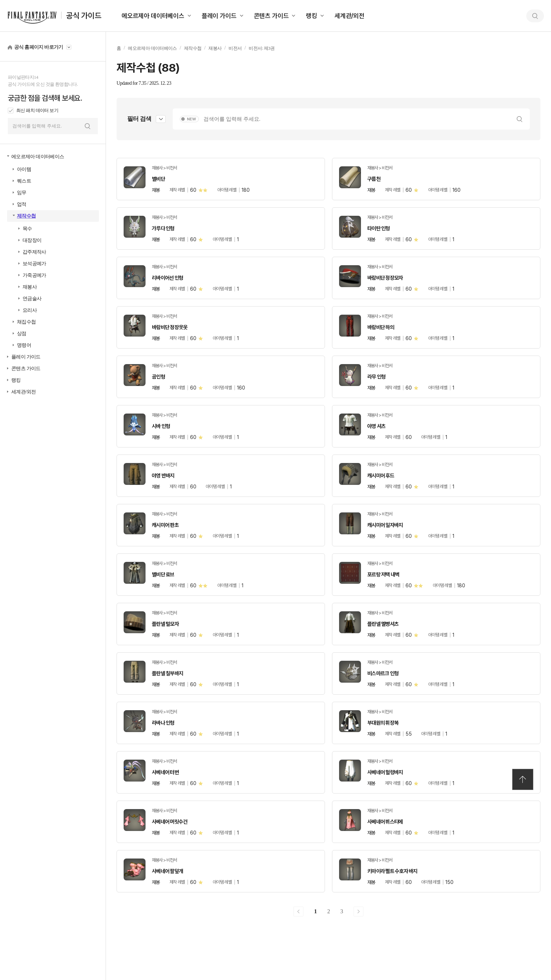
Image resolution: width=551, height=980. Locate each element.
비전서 (235, 48)
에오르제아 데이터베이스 (153, 16)
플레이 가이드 (219, 16)
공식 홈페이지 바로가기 (39, 47)
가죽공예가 (34, 275)
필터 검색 (139, 119)
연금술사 (32, 299)
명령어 (24, 345)
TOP (523, 779)
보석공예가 (34, 264)
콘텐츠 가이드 (271, 16)
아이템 (24, 169)
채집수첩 (26, 322)
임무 (22, 193)
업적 (22, 204)
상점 (22, 334)
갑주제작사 (34, 252)
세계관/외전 (349, 16)
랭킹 (312, 16)
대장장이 (32, 240)
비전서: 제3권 (262, 48)
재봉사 (30, 287)
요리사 (30, 310)
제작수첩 (26, 216)
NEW (191, 119)
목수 (27, 229)
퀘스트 (24, 181)
